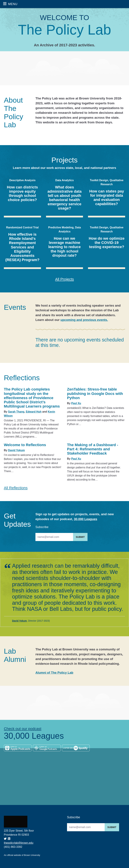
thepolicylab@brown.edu (19, 843)
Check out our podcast (23, 729)
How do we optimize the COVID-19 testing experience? (107, 243)
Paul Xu (76, 403)
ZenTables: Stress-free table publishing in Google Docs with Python (95, 393)
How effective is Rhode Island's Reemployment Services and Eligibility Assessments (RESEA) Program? (22, 247)
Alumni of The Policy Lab (54, 673)
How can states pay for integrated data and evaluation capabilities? (107, 198)
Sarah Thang (16, 412)
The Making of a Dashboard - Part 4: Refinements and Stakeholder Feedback (93, 449)
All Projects (64, 279)
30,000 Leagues (85, 519)
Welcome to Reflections (25, 445)
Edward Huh (34, 412)
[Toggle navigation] (10, 4)
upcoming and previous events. (84, 320)
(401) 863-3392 (13, 847)
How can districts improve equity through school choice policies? (22, 193)
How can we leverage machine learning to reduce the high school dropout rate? (64, 247)
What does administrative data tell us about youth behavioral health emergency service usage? (64, 198)
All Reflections (16, 488)
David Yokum (16, 450)
